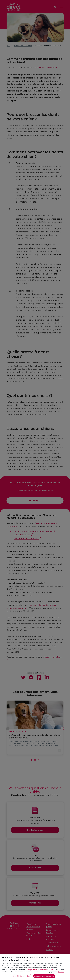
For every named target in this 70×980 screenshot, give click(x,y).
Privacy (61, 974)
